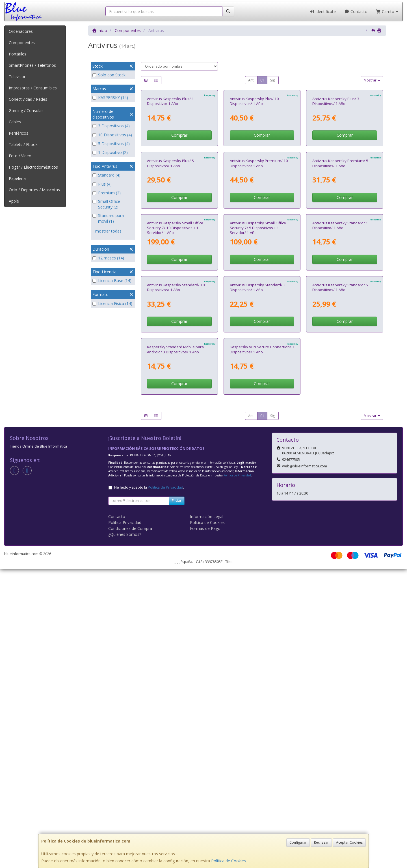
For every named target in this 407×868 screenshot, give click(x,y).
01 (262, 80)
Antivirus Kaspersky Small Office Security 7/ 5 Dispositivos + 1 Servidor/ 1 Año (258, 407)
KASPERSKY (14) (110, 97)
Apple (14, 201)
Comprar (179, 195)
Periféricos (19, 133)
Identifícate (323, 11)
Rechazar (321, 842)
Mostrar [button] (372, 80)
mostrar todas (108, 231)
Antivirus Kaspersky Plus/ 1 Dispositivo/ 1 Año (170, 161)
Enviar (177, 799)
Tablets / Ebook (23, 144)
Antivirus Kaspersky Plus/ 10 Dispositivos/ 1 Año (254, 161)
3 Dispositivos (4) (111, 126)
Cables (15, 122)
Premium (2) (107, 193)
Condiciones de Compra (130, 827)
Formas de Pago (205, 827)
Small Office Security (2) (106, 204)
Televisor (17, 77)
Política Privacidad (125, 821)
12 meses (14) (108, 258)
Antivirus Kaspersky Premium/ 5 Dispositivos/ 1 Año (340, 283)
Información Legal (207, 815)
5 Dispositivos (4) (111, 144)
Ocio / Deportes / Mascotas (34, 190)
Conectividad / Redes (28, 99)
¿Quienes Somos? (125, 833)
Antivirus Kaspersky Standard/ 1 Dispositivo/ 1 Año (340, 404)
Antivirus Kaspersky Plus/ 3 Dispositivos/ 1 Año (336, 161)
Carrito (387, 11)
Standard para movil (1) (108, 218)
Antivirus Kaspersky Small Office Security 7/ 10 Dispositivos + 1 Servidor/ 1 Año (175, 407)
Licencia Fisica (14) (112, 303)
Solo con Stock (109, 75)
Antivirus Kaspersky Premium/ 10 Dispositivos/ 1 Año (259, 283)
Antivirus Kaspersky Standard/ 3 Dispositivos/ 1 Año (258, 526)
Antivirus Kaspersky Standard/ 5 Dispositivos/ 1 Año (340, 526)
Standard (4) (106, 175)
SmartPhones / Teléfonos (32, 65)
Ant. (251, 80)
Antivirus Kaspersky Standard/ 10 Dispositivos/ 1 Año (176, 526)
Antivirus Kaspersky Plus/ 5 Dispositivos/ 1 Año (170, 283)
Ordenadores (21, 31)
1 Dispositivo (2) (110, 152)
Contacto (356, 11)
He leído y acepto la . (149, 786)
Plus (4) (102, 184)
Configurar (298, 842)
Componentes (22, 43)
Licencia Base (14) (112, 281)
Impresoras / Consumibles (33, 88)
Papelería (17, 178)
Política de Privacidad (237, 774)
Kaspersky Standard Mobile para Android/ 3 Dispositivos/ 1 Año (175, 648)
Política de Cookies (229, 861)
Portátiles (18, 54)
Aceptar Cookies (349, 842)
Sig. (273, 80)
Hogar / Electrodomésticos (33, 167)
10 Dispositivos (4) (112, 135)
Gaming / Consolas (26, 110)
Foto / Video (20, 156)
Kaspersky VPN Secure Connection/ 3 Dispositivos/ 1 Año (262, 648)
